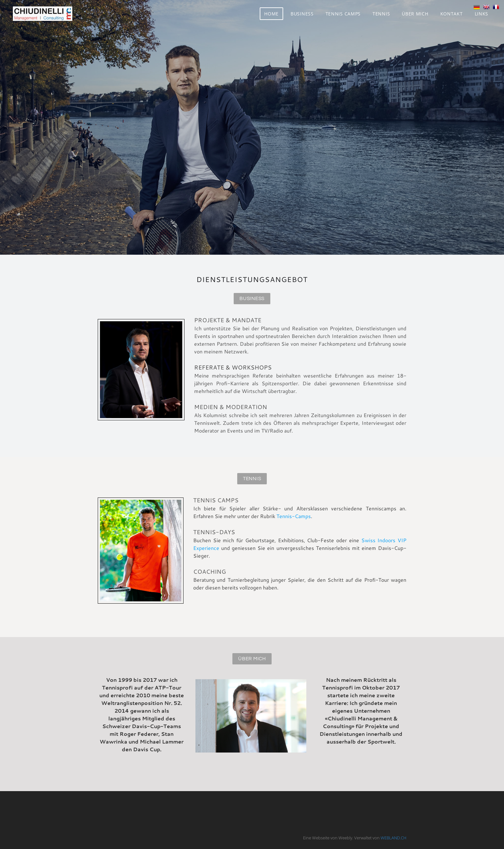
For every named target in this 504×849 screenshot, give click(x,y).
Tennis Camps (343, 14)
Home (271, 14)
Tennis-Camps (294, 516)
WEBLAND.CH (393, 838)
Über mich (415, 14)
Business (302, 14)
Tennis (381, 14)
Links (482, 14)
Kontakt (452, 14)
